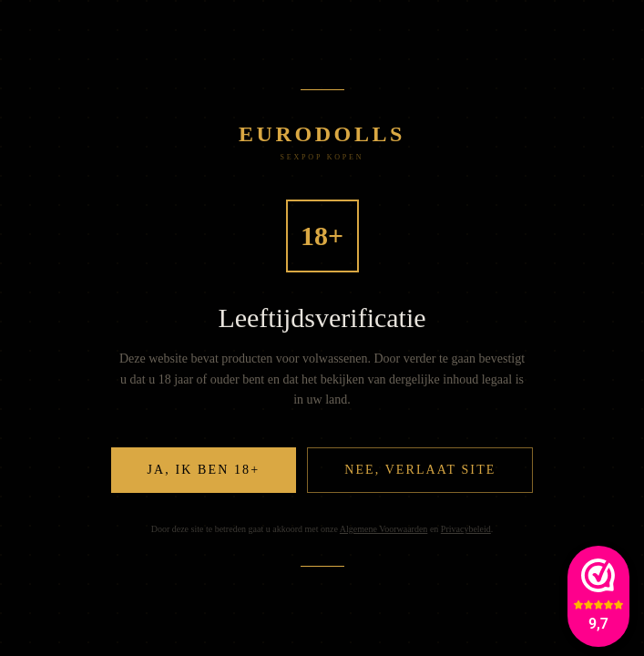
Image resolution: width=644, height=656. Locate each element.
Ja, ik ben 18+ (204, 470)
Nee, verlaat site (420, 470)
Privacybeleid (466, 529)
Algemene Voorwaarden (384, 529)
